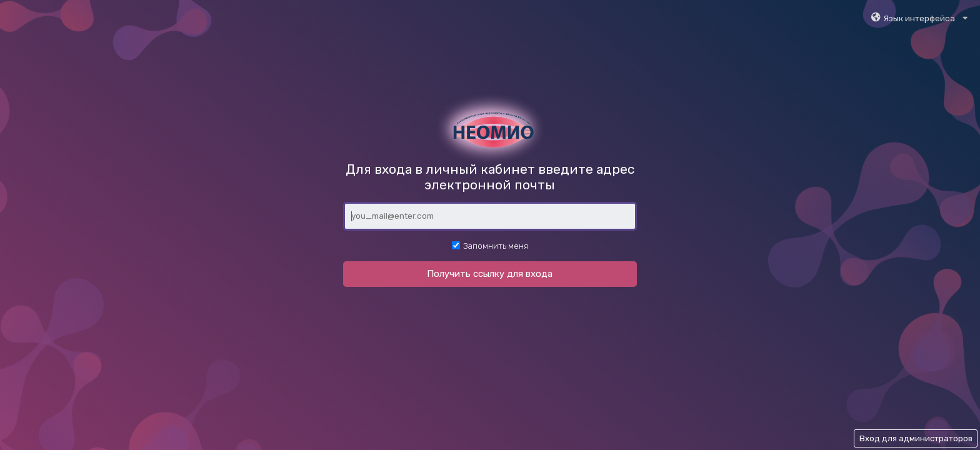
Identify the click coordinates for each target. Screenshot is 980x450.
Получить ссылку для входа (490, 274)
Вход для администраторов (916, 438)
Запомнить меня (490, 246)
